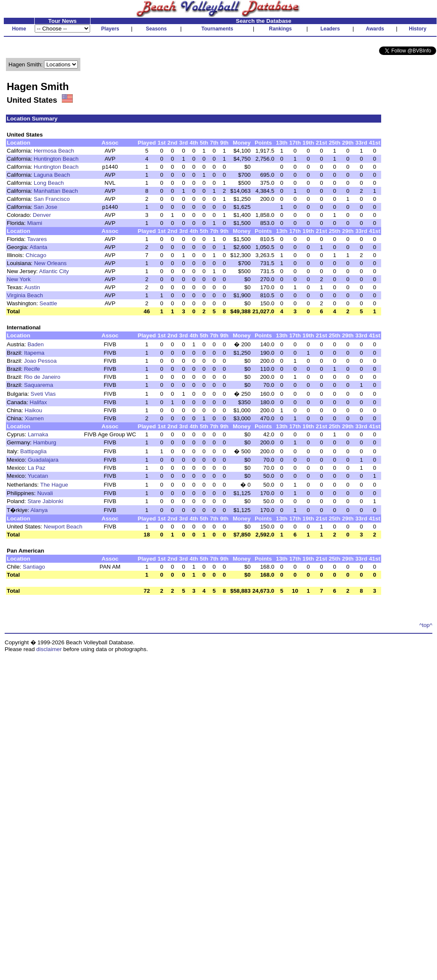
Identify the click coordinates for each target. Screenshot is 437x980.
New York (19, 279)
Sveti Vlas (43, 394)
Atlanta (38, 247)
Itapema (34, 353)
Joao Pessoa (40, 361)
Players (110, 29)
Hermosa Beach (54, 151)
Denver (42, 215)
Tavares (37, 239)
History (418, 29)
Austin (32, 287)
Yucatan (38, 476)
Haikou (33, 410)
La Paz (37, 468)
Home (19, 29)
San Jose (46, 207)
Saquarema (39, 385)
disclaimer (49, 649)
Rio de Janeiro (42, 377)
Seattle (48, 303)
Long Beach (49, 183)
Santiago (34, 567)
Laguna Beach (52, 175)
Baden (36, 344)
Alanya (39, 510)
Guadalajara (43, 460)
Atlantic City (54, 271)
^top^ (426, 625)
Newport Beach (63, 527)
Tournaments (217, 29)
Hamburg (45, 442)
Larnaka (38, 434)
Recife (32, 369)
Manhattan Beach (56, 191)
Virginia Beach (25, 295)
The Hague (54, 485)
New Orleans (50, 263)
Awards (375, 29)
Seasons (156, 29)
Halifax (38, 402)
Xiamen (34, 418)
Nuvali (45, 493)
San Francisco (52, 199)
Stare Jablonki (45, 501)
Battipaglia (33, 451)
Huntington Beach (56, 159)
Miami (35, 223)
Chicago (36, 255)
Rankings (280, 29)
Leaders (330, 29)
